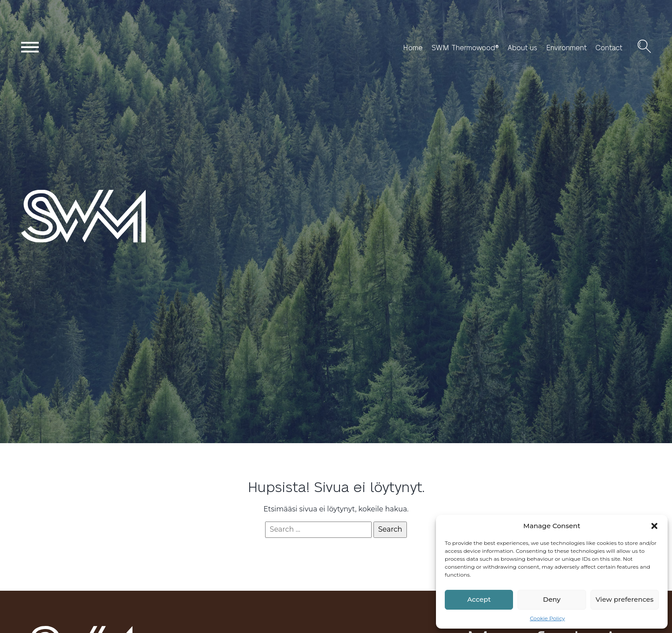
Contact (609, 48)
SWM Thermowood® (465, 48)
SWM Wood (42, 242)
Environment (566, 48)
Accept (479, 599)
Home (413, 48)
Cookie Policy (547, 618)
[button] (654, 526)
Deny (552, 599)
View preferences (625, 599)
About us (522, 48)
